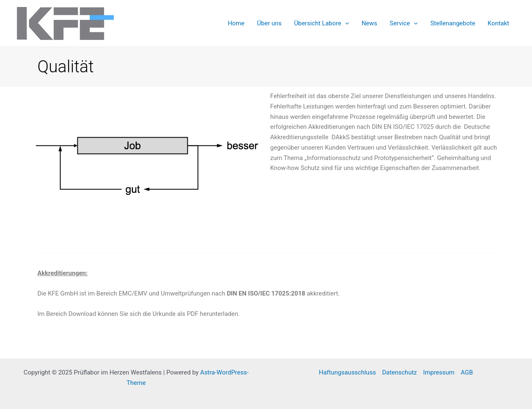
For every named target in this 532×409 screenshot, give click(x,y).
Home (236, 23)
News (369, 23)
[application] (345, 23)
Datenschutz (399, 372)
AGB (467, 372)
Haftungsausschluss (347, 372)
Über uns (269, 23)
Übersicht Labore (321, 23)
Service (404, 23)
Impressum (439, 372)
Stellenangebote (453, 23)
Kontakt (498, 23)
